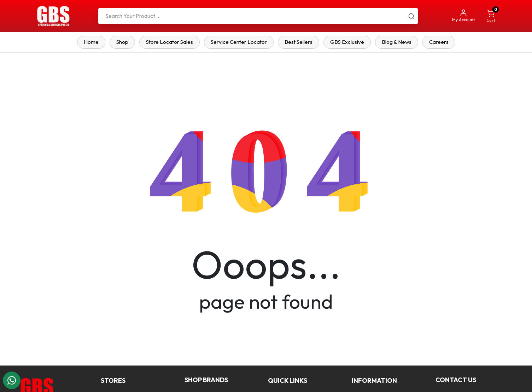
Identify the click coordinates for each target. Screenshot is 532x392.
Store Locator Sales (169, 42)
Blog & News (397, 42)
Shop (122, 42)
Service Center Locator (239, 42)
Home (91, 42)
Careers (439, 42)
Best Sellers (299, 42)
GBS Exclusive (347, 42)
